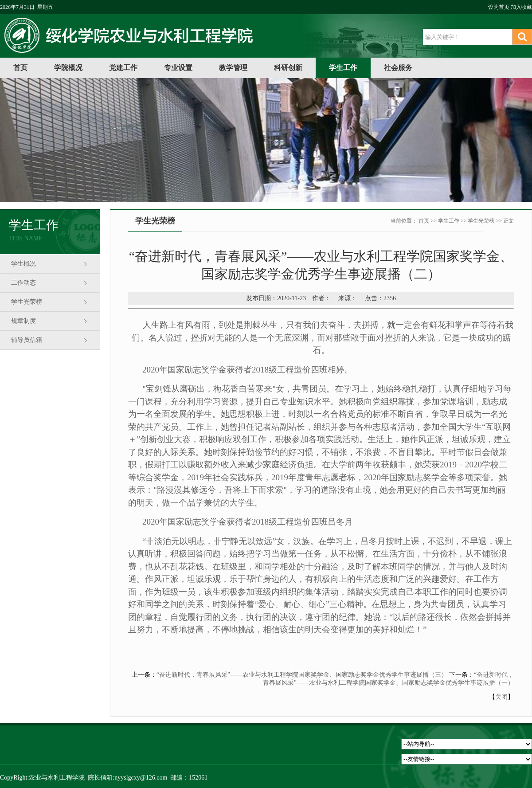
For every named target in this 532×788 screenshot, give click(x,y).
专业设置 (178, 68)
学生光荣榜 (27, 302)
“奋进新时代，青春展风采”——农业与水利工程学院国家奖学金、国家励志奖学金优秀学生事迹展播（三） (302, 675)
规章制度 (23, 321)
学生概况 (23, 264)
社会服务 (398, 68)
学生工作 (343, 68)
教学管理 (233, 68)
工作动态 (23, 283)
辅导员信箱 (27, 340)
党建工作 (123, 68)
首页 (20, 68)
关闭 (501, 697)
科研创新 (288, 68)
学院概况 (68, 68)
